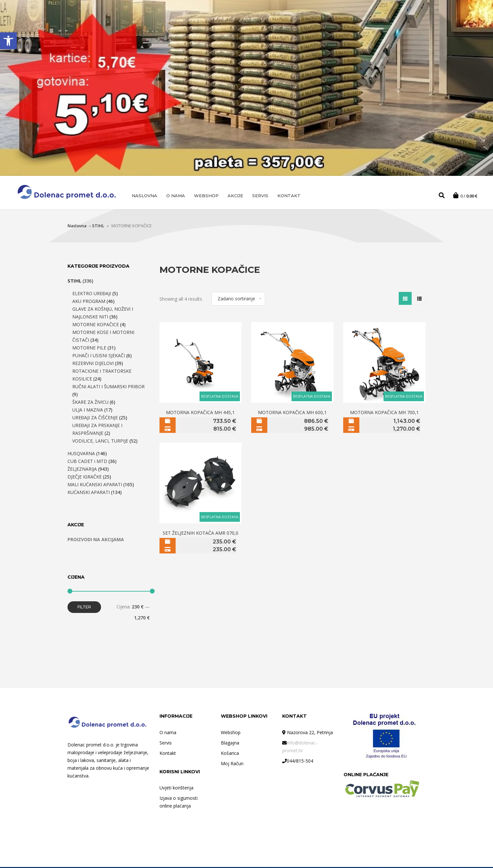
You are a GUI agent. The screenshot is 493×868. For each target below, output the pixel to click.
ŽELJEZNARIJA (82, 470)
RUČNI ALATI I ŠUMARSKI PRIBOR (108, 387)
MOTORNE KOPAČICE (96, 325)
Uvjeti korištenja (176, 789)
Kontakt (289, 196)
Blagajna (230, 744)
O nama (176, 196)
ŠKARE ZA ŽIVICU (90, 403)
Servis (260, 196)
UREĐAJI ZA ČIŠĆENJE (95, 418)
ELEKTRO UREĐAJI (92, 294)
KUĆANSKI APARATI (89, 493)
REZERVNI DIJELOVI (93, 364)
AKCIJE (235, 196)
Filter (84, 608)
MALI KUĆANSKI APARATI (95, 485)
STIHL (98, 227)
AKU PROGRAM (89, 302)
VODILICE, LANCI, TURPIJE (100, 442)
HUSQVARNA (81, 454)
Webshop (206, 196)
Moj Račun (232, 764)
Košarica (230, 754)
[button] (8, 41)
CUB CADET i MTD (87, 462)
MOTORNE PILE (89, 349)
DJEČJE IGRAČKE (85, 478)
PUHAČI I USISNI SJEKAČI (99, 356)
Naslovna (144, 196)
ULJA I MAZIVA (88, 411)
